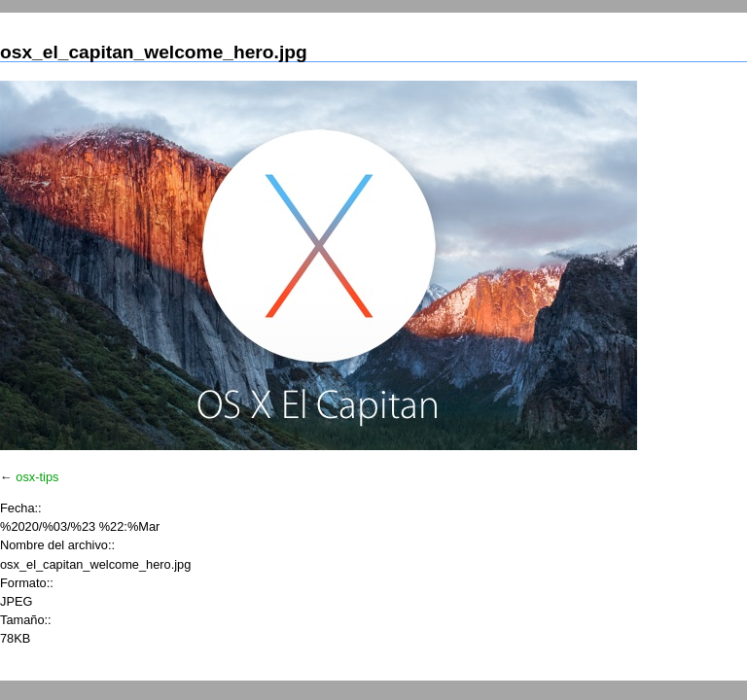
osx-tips (37, 477)
